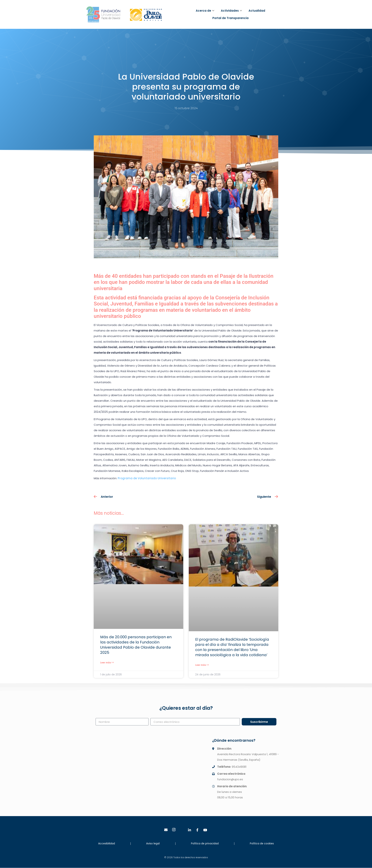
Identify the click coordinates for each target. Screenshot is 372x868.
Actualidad (257, 11)
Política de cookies (262, 843)
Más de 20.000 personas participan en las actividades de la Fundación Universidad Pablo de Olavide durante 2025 (136, 645)
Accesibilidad (107, 843)
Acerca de (205, 11)
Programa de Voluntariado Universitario (147, 478)
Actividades (231, 11)
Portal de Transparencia (230, 18)
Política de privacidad (205, 843)
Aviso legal (153, 843)
